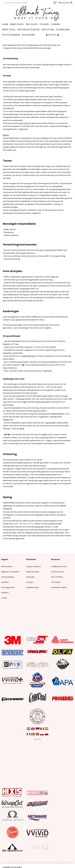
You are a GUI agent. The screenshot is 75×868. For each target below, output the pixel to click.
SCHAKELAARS (63, 29)
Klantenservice (7, 566)
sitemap (30, 864)
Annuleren (5, 593)
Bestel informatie (33, 572)
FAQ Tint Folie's (57, 577)
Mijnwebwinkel (62, 864)
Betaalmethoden (32, 587)
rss (34, 864)
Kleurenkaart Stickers (59, 587)
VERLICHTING (48, 29)
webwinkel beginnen (43, 864)
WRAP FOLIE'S (17, 24)
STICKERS (44, 24)
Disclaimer (5, 582)
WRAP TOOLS (9, 29)
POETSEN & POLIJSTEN (28, 29)
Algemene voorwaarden (10, 572)
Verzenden (30, 577)
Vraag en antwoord (33, 566)
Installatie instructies (59, 566)
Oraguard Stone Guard (13, 48)
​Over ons (37, 739)
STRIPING (55, 24)
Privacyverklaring (7, 577)
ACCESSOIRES (29, 35)
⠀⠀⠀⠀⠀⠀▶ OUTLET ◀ (48, 35)
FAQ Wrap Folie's (58, 572)
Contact (4, 598)
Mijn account (66, 3)
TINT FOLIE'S (32, 24)
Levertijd (30, 582)
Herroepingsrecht (8, 587)
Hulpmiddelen (27, 224)
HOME (5, 24)
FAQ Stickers (56, 582)
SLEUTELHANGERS (11, 35)
